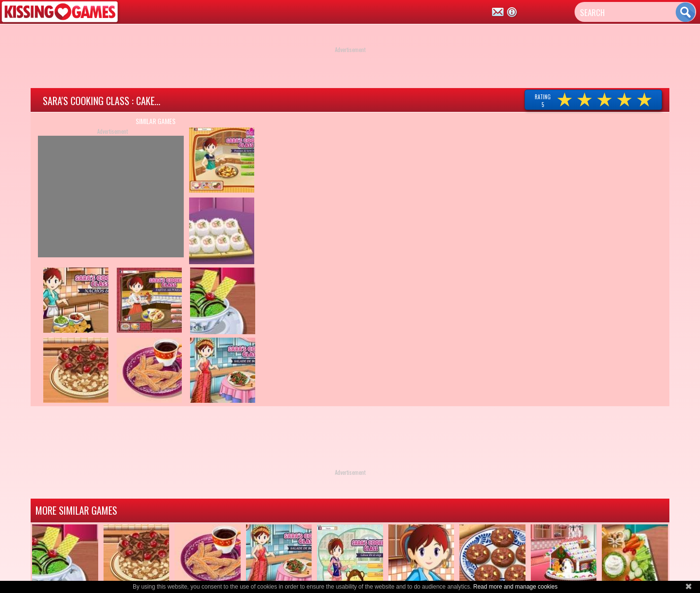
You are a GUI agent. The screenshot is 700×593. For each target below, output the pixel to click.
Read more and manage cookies (515, 587)
